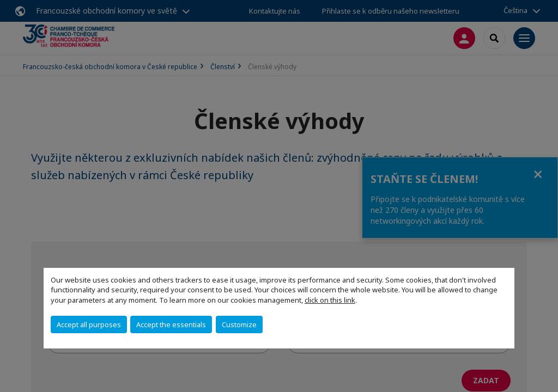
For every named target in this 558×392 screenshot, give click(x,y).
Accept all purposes (89, 324)
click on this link (330, 300)
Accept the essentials (171, 324)
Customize (239, 324)
